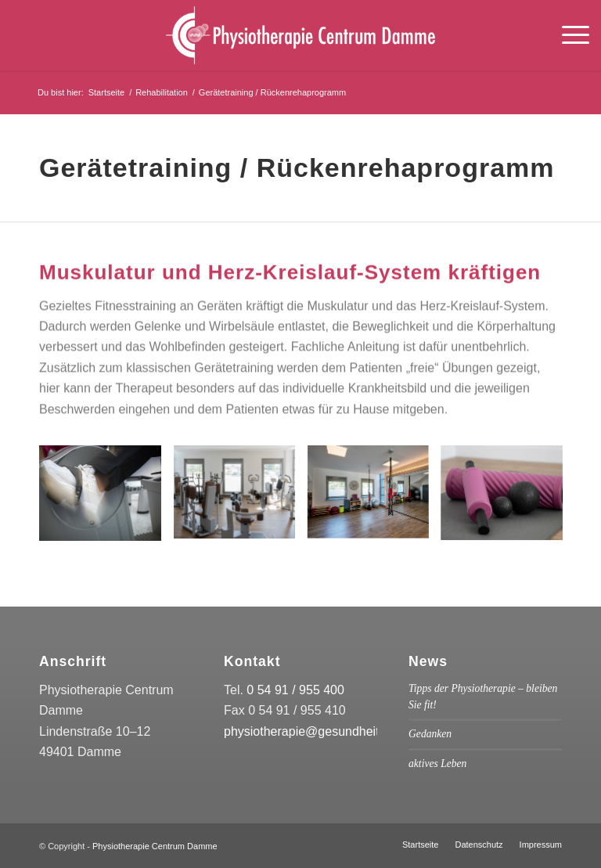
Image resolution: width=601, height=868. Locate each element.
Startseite (106, 92)
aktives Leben (437, 764)
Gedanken (430, 734)
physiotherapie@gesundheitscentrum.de (336, 731)
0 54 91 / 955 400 (295, 690)
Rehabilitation (162, 92)
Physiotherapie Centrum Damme (155, 846)
